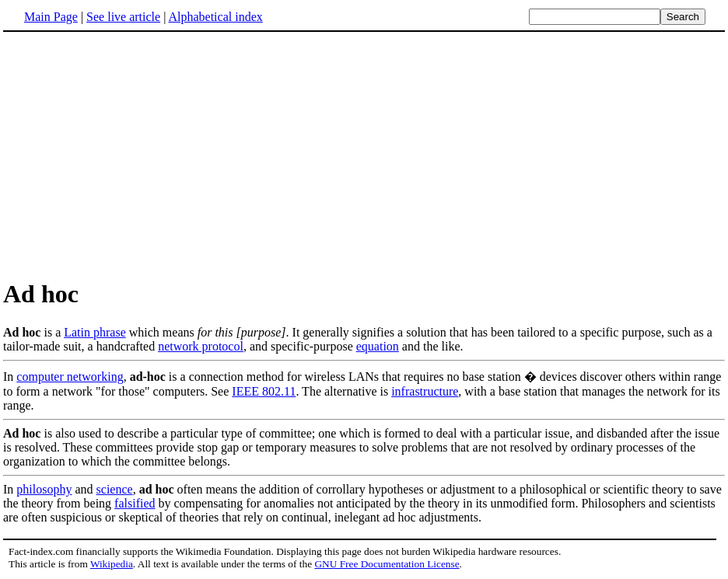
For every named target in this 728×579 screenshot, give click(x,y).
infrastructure (425, 391)
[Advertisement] (134, 155)
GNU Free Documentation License (387, 564)
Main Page (51, 17)
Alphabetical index (215, 17)
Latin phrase (95, 332)
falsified (135, 503)
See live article (123, 17)
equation (378, 346)
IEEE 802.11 (264, 391)
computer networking (70, 377)
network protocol (201, 346)
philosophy (44, 489)
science (115, 489)
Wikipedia (112, 564)
